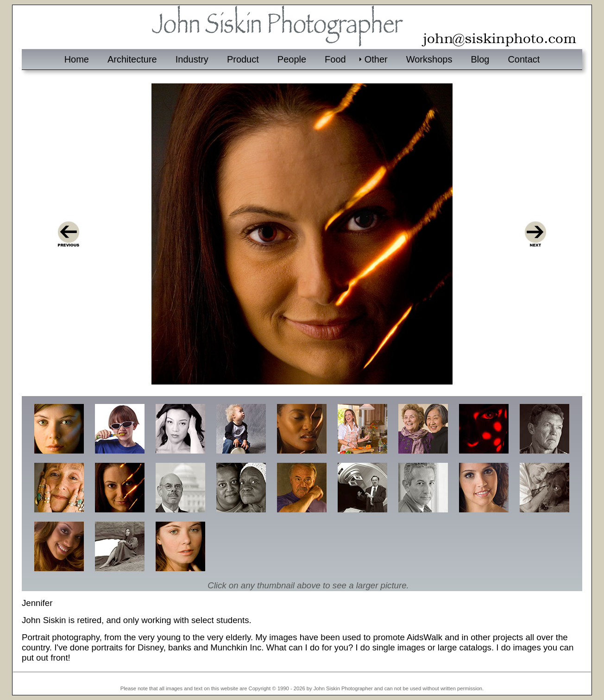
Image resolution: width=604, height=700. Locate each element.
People (292, 59)
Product (243, 59)
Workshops (429, 59)
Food (335, 59)
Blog (480, 59)
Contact (524, 59)
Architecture (132, 59)
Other (376, 59)
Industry (192, 59)
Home (77, 59)
